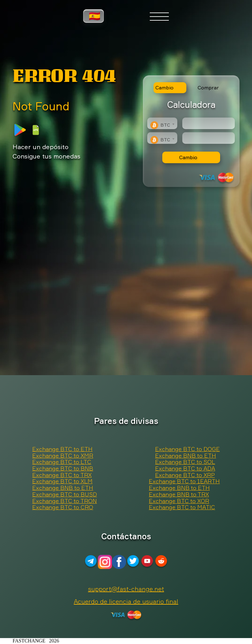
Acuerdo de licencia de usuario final (126, 601)
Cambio (188, 157)
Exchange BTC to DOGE (187, 449)
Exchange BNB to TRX (179, 495)
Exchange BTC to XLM (62, 481)
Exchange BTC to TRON (65, 501)
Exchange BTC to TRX (62, 475)
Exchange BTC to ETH (62, 449)
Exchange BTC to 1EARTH (184, 481)
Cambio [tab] (164, 88)
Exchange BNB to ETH (186, 456)
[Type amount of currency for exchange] (209, 123)
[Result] (209, 138)
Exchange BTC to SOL (185, 462)
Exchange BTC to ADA (185, 469)
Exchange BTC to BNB (63, 469)
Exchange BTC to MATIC (182, 507)
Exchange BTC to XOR (179, 501)
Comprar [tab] (208, 88)
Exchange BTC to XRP (185, 475)
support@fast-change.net (126, 589)
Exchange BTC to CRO (63, 507)
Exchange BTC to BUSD (65, 495)
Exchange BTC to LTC (62, 462)
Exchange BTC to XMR (63, 456)
